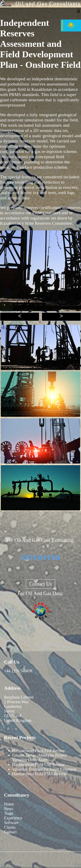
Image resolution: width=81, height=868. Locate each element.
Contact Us (40, 584)
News (9, 809)
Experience (13, 818)
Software (11, 823)
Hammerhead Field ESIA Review (39, 774)
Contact (10, 832)
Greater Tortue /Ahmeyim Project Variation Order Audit (39, 758)
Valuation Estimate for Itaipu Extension (44, 769)
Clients (10, 827)
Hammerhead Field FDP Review (39, 751)
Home (9, 804)
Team (9, 813)
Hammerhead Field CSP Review (38, 765)
